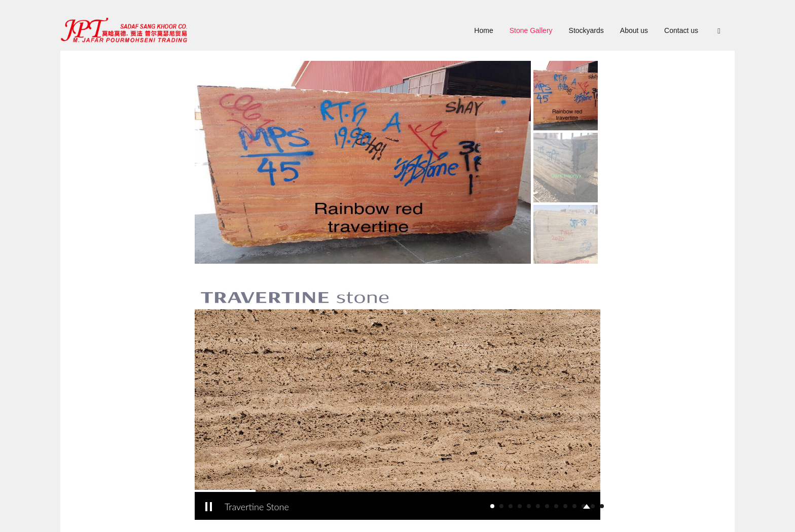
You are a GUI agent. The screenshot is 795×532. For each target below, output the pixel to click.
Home (483, 30)
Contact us (681, 30)
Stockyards (586, 30)
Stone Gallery (531, 30)
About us (634, 30)
